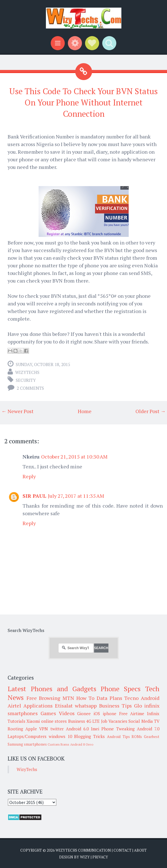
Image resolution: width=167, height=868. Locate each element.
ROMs (137, 737)
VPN (44, 729)
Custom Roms (58, 744)
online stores (54, 721)
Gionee (84, 713)
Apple (31, 729)
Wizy (85, 857)
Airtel (14, 706)
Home (85, 411)
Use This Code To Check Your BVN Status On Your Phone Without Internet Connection (83, 103)
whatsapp (86, 706)
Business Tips (115, 706)
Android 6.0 (77, 729)
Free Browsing (44, 698)
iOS (97, 713)
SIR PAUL (34, 496)
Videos (67, 713)
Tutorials (16, 721)
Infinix (153, 713)
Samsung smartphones (27, 744)
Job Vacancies (114, 721)
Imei (95, 729)
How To (85, 698)
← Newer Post (17, 411)
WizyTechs (27, 372)
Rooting (15, 729)
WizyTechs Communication (83, 850)
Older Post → (151, 411)
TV (157, 721)
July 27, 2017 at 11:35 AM (76, 496)
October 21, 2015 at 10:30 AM (74, 457)
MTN (68, 698)
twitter (57, 729)
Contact (123, 850)
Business (77, 721)
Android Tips (118, 737)
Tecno (131, 698)
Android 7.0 (148, 729)
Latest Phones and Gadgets (52, 689)
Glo (138, 706)
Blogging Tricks (89, 736)
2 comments (30, 388)
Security (26, 380)
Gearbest (152, 737)
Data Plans (109, 698)
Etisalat (64, 706)
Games (48, 713)
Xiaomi (33, 721)
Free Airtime (132, 713)
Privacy (100, 857)
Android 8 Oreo (82, 744)
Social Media (141, 721)
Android (150, 698)
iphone (110, 713)
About (140, 850)
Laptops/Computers (27, 736)
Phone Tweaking (118, 729)
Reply (29, 476)
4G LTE (93, 721)
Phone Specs (121, 689)
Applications (38, 706)
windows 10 (60, 736)
